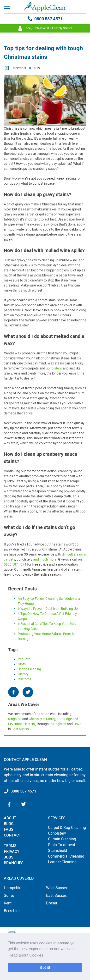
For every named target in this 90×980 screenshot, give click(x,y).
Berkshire (12, 911)
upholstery (54, 368)
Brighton (60, 724)
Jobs (9, 857)
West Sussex (57, 888)
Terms (10, 846)
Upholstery (57, 833)
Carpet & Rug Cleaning (67, 828)
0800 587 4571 (15, 564)
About (10, 818)
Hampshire (13, 888)
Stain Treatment (62, 845)
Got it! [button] (45, 968)
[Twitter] (28, 692)
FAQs (9, 829)
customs (24, 679)
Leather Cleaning (62, 862)
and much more (45, 559)
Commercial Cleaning (66, 856)
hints (22, 664)
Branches (14, 863)
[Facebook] (13, 692)
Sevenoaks (16, 724)
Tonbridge (64, 719)
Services (57, 818)
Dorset (52, 903)
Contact (12, 835)
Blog (9, 824)
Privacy (12, 851)
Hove (77, 724)
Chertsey (35, 719)
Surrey (51, 719)
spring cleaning (29, 669)
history (23, 674)
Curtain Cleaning (62, 839)
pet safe (24, 659)
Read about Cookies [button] (26, 955)
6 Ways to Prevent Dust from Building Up (48, 609)
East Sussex (21, 729)
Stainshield (57, 851)
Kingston (15, 719)
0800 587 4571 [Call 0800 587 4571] (45, 19)
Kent (32, 724)
